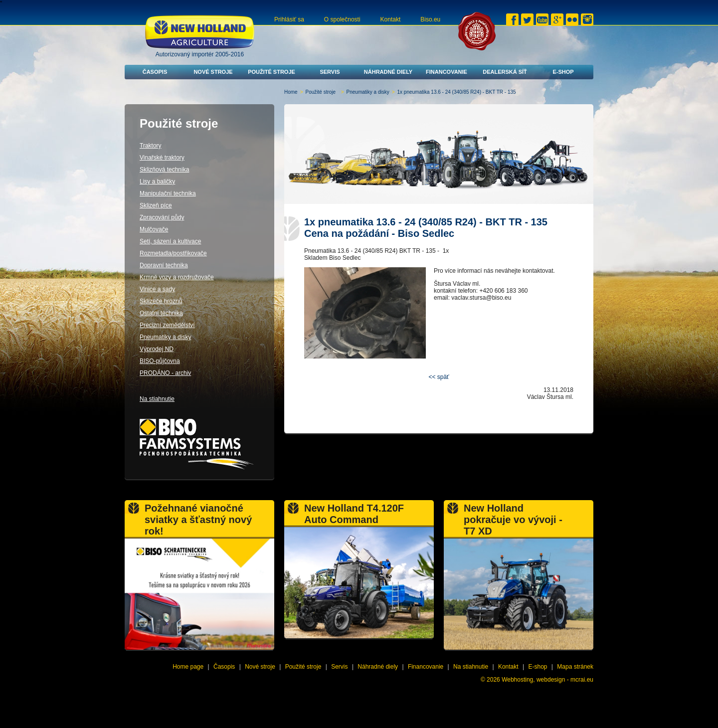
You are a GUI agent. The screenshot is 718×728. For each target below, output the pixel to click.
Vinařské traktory (162, 158)
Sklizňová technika (164, 170)
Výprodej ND (157, 349)
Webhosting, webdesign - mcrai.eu (547, 680)
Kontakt (391, 19)
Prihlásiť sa (289, 19)
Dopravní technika (164, 265)
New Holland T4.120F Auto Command (354, 514)
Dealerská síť (505, 72)
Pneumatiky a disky (368, 92)
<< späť (439, 377)
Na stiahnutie (157, 399)
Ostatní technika (161, 313)
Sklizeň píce (156, 205)
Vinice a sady (157, 289)
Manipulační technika (168, 193)
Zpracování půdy (162, 217)
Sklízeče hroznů (161, 301)
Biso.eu (430, 19)
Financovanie (447, 72)
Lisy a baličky (157, 182)
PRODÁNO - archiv (165, 373)
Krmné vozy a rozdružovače (177, 277)
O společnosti (342, 19)
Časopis (155, 72)
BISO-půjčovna (160, 361)
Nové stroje (213, 72)
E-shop (563, 72)
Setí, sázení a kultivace (170, 241)
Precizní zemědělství (167, 325)
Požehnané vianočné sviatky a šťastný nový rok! (198, 520)
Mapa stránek (575, 667)
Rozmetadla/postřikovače (173, 253)
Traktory (151, 146)
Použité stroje (271, 72)
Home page (188, 667)
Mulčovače (154, 229)
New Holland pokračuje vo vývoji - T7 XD (513, 520)
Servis (330, 72)
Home (291, 92)
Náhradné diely (388, 72)
